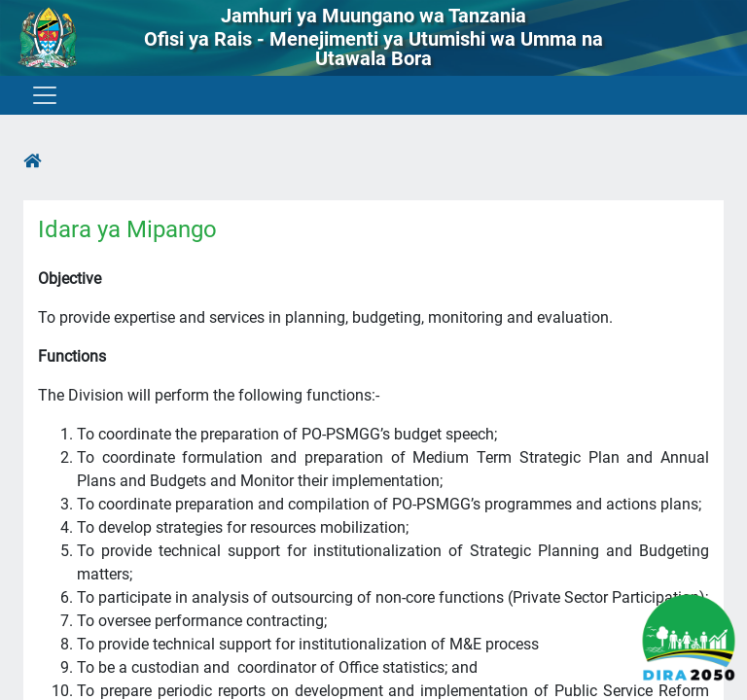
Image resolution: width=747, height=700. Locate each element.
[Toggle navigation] (43, 95)
